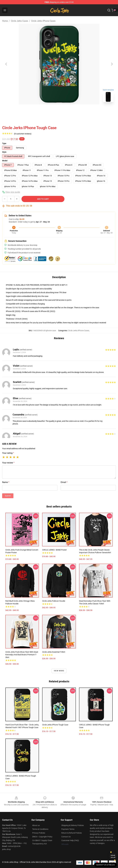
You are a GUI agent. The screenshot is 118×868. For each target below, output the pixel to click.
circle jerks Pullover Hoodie (54, 601)
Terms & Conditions (40, 829)
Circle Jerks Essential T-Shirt (54, 652)
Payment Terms (68, 829)
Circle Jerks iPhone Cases (43, 21)
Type (4, 143)
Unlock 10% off (113, 856)
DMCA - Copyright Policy (42, 837)
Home (5, 21)
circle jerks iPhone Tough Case (55, 725)
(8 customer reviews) (23, 134)
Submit (8, 496)
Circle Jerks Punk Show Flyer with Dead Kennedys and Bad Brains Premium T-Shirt (22, 655)
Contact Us (66, 837)
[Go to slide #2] (66, 110)
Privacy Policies (39, 833)
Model (5, 161)
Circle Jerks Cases (19, 21)
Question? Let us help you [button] (106, 865)
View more (59, 671)
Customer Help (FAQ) (70, 840)
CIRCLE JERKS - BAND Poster (54, 550)
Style (4, 152)
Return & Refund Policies (72, 833)
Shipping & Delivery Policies (73, 825)
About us (36, 825)
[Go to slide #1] (52, 110)
